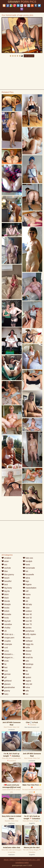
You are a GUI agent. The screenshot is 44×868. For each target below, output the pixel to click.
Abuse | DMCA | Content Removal (16, 860)
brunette (6, 614)
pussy (27, 638)
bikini (5, 594)
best (5, 584)
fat (4, 664)
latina (26, 578)
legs (26, 581)
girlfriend (7, 681)
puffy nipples (29, 634)
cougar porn (8, 638)
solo (26, 661)
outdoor (27, 611)
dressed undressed (11, 654)
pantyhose (29, 631)
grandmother (8, 687)
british (5, 611)
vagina (27, 681)
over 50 (27, 618)
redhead (28, 641)
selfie (26, 648)
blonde (6, 601)
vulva (26, 687)
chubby (6, 628)
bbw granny (8, 575)
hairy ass (28, 558)
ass (4, 565)
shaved (27, 651)
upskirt (27, 677)
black (5, 598)
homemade (29, 568)
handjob (28, 561)
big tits (6, 591)
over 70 (27, 624)
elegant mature (9, 658)
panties (27, 628)
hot (26, 571)
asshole (6, 568)
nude (26, 598)
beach (6, 578)
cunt (5, 648)
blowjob (6, 604)
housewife (28, 575)
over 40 (27, 614)
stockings (28, 664)
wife (26, 691)
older (26, 608)
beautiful (7, 581)
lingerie (27, 584)
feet (5, 667)
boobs (6, 608)
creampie (7, 644)
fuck (5, 671)
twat (26, 674)
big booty (7, 588)
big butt (6, 621)
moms (27, 594)
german (6, 674)
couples (6, 641)
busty (5, 618)
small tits (28, 658)
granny (6, 691)
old (25, 601)
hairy (5, 694)
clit (4, 631)
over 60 (27, 621)
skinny (27, 654)
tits (25, 671)
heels (26, 565)
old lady (27, 604)
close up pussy (9, 634)
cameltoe (7, 624)
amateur (6, 558)
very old (27, 684)
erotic (5, 661)
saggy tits (28, 644)
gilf (4, 677)
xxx (26, 694)
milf (26, 591)
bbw (5, 571)
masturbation (30, 588)
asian (5, 561)
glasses (6, 684)
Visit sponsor (29, 56)
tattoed (27, 667)
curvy (5, 651)
